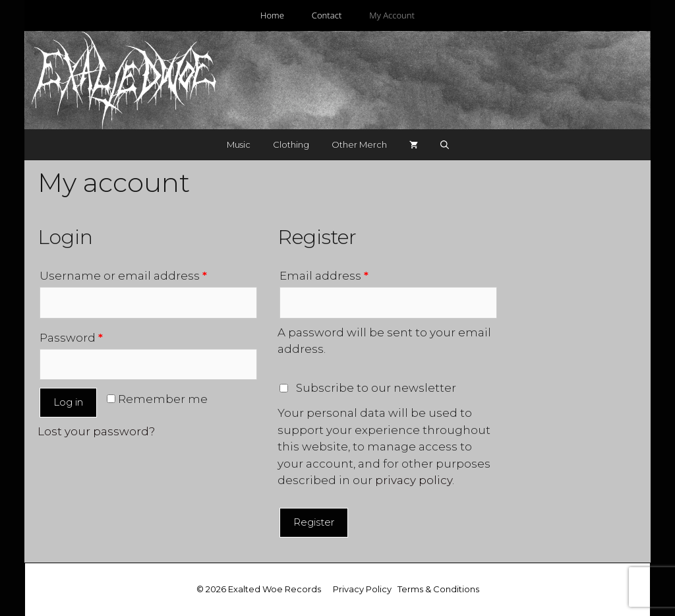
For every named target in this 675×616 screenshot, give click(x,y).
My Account (392, 15)
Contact (327, 15)
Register (314, 522)
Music (239, 144)
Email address (324, 276)
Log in (68, 402)
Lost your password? (96, 431)
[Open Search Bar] (445, 145)
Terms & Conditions (438, 589)
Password (71, 338)
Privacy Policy (362, 589)
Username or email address (123, 276)
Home (272, 15)
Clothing (291, 144)
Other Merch (359, 144)
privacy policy (414, 480)
